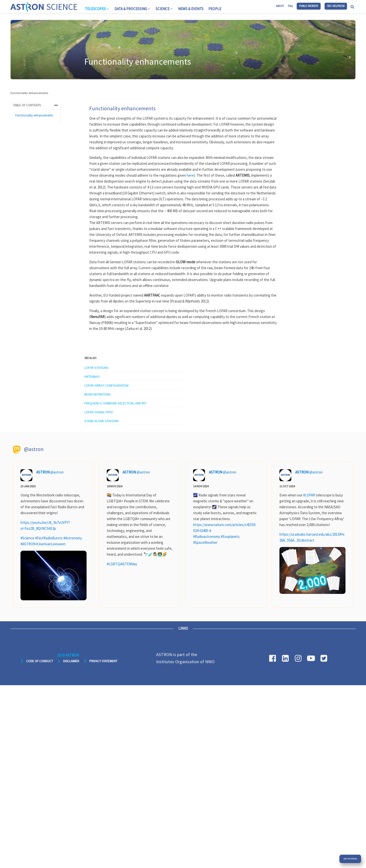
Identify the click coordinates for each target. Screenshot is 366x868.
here (190, 175)
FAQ (290, 6)
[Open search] (352, 7)
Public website (309, 6)
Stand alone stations (102, 421)
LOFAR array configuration (106, 385)
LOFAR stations (96, 368)
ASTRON (43, 472)
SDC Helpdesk (336, 6)
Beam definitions (98, 394)
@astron (57, 472)
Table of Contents (27, 105)
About (280, 6)
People (215, 9)
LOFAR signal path (99, 412)
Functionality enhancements (34, 115)
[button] (97, 9)
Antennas (92, 377)
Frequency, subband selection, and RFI (115, 403)
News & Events (191, 9)
